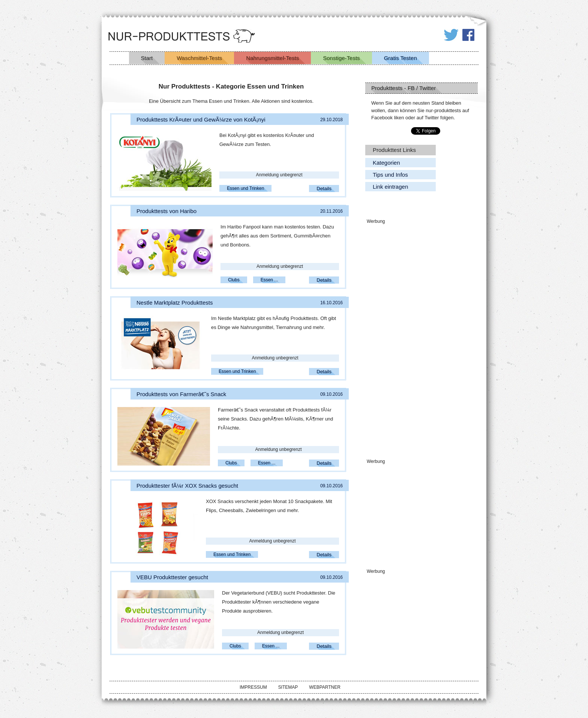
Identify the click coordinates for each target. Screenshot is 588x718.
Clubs (234, 280)
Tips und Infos (390, 175)
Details (324, 189)
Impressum (253, 687)
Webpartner (325, 687)
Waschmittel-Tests (199, 58)
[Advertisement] (421, 338)
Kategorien (386, 163)
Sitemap (288, 687)
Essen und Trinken (245, 188)
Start (147, 58)
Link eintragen (390, 187)
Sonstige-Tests (341, 58)
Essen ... (269, 280)
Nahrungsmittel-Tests (272, 58)
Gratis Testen (400, 58)
